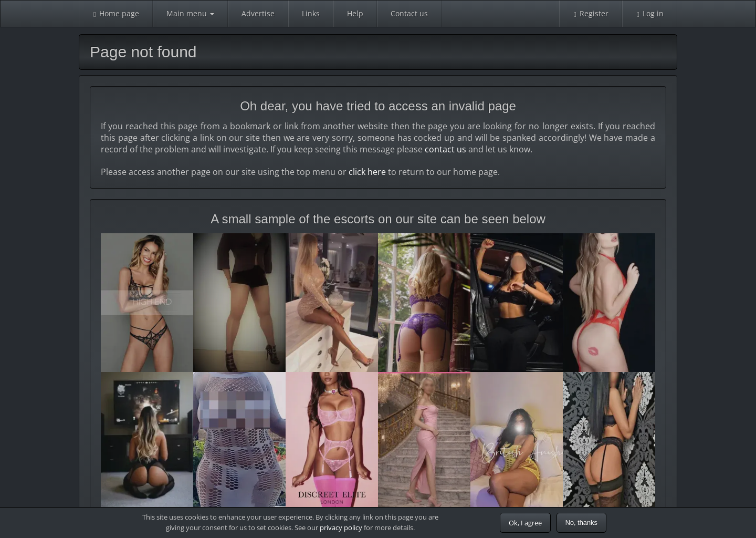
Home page (116, 13)
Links (311, 13)
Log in (650, 13)
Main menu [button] (190, 13)
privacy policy (341, 527)
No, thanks (581, 523)
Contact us (409, 13)
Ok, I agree (525, 523)
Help (355, 13)
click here (367, 172)
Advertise (258, 13)
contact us (445, 149)
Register (591, 13)
